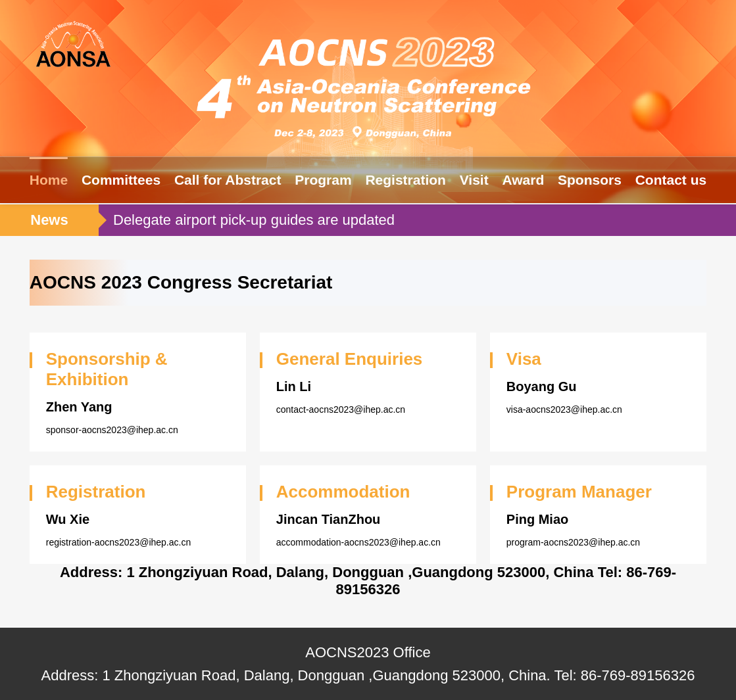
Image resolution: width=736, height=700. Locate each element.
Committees (121, 180)
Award (523, 180)
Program (323, 180)
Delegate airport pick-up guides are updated (254, 220)
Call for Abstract (228, 180)
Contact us (671, 180)
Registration (405, 180)
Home (49, 180)
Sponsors (590, 180)
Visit (474, 180)
